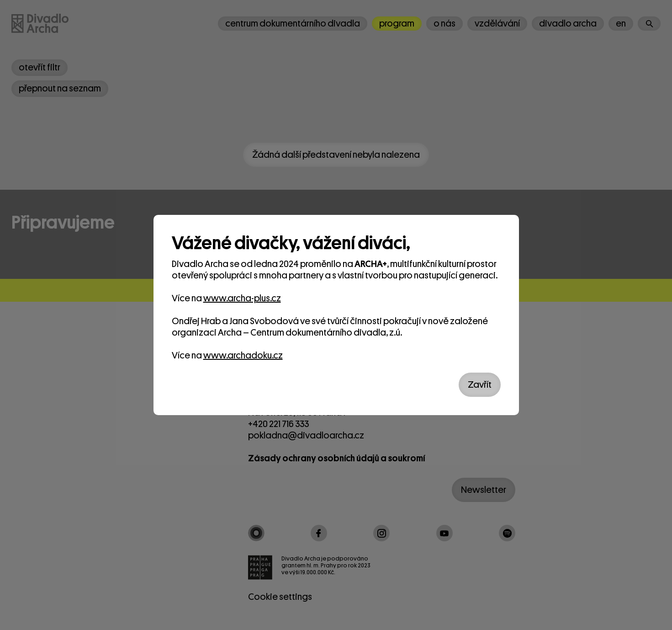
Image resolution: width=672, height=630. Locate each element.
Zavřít (480, 385)
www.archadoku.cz (243, 355)
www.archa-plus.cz (242, 298)
